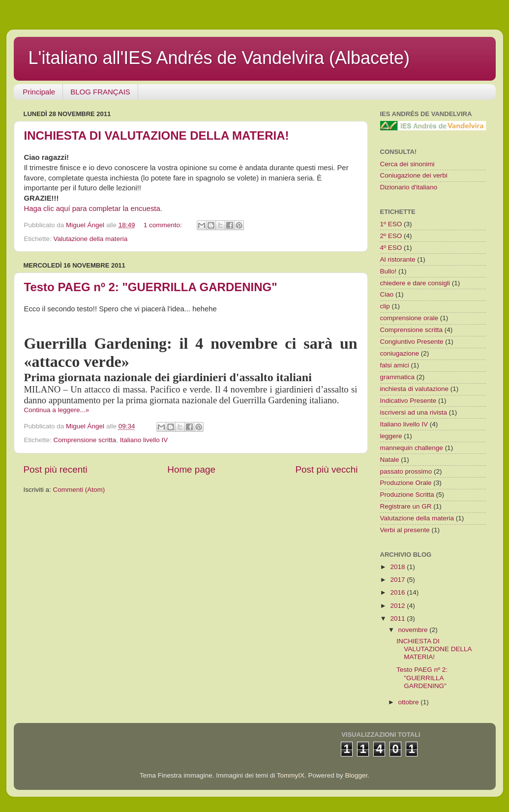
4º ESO (391, 248)
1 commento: (164, 225)
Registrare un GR (406, 506)
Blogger (357, 775)
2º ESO (391, 236)
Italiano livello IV (144, 440)
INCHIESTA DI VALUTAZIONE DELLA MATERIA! (157, 135)
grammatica (398, 377)
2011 (398, 618)
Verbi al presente (405, 530)
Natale (390, 460)
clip (385, 306)
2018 (398, 567)
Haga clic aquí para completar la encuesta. (93, 209)
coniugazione (400, 353)
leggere (391, 436)
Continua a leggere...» (57, 410)
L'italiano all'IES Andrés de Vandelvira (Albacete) (219, 58)
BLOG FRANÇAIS (100, 92)
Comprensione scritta (85, 440)
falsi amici (395, 365)
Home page (191, 469)
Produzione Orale (406, 483)
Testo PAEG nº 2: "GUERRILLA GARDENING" (151, 287)
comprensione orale (409, 318)
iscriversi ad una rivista (414, 412)
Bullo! (389, 271)
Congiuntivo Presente (412, 342)
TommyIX (291, 775)
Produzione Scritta (407, 495)
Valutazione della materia (91, 239)
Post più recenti (56, 469)
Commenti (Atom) (79, 490)
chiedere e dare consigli (415, 283)
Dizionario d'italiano (409, 187)
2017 (398, 580)
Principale (39, 92)
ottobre (410, 702)
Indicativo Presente (408, 401)
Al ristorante (398, 259)
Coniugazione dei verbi (414, 175)
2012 (398, 606)
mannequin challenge (412, 448)
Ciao (387, 294)
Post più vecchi (326, 469)
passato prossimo (406, 471)
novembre (414, 630)
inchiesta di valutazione (415, 389)
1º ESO (391, 224)
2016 (398, 592)
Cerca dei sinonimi (407, 164)
